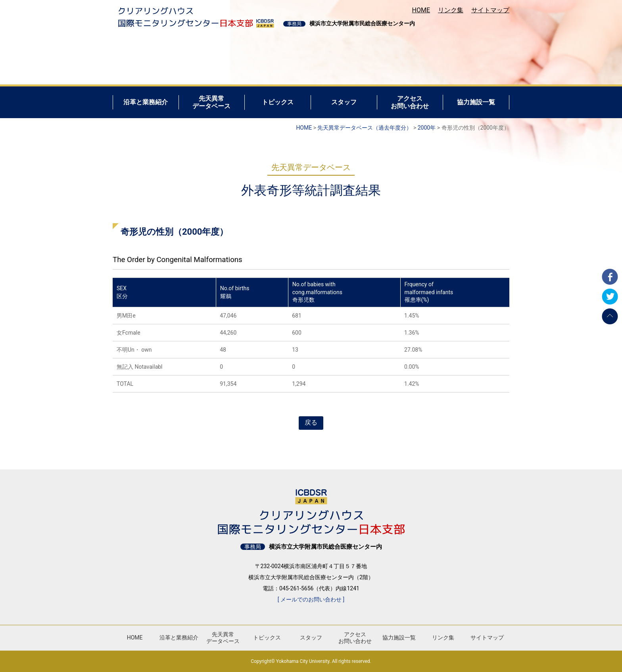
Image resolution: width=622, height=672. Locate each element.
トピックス (267, 638)
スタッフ (311, 638)
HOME (421, 10)
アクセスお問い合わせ (355, 638)
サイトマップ (490, 10)
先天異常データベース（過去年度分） (365, 128)
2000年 (427, 128)
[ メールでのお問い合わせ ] (311, 599)
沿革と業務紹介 (179, 638)
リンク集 (451, 10)
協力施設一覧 (399, 638)
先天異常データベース (223, 638)
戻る (311, 422)
